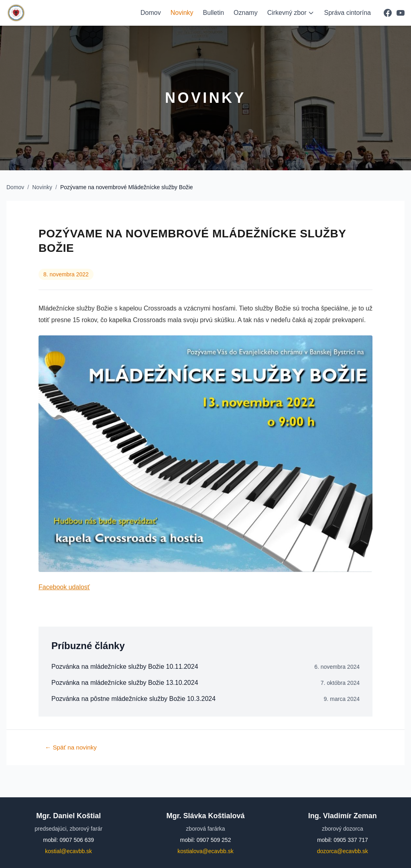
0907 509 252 (214, 840)
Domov (151, 13)
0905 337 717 (351, 840)
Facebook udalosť (64, 587)
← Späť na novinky (71, 747)
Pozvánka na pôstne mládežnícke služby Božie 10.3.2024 (133, 699)
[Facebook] (388, 13)
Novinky (182, 13)
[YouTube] (401, 13)
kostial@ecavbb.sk (68, 851)
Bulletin (214, 13)
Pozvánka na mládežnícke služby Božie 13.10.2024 (125, 683)
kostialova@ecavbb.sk (205, 851)
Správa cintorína (347, 13)
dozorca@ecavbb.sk (343, 851)
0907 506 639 (77, 840)
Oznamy (246, 13)
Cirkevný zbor (291, 13)
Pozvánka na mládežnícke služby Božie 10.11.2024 (125, 667)
